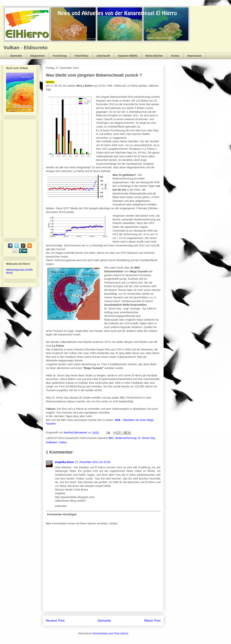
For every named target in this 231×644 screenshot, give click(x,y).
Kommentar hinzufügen (62, 514)
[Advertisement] (21, 178)
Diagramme (37, 56)
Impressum (195, 56)
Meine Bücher (154, 56)
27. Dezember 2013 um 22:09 (92, 462)
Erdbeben (52, 442)
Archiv (175, 56)
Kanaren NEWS (128, 56)
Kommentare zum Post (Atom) (110, 633)
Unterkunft (103, 56)
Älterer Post (152, 621)
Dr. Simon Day (146, 438)
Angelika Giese (64, 462)
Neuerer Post (55, 621)
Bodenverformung (126, 438)
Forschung (60, 56)
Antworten (61, 506)
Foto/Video (81, 56)
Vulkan (63, 442)
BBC (111, 438)
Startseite (16, 56)
